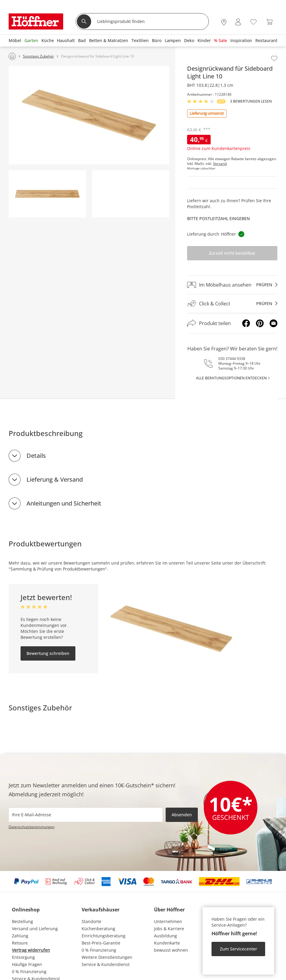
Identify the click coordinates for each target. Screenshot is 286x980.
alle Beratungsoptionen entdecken (231, 378)
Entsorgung (23, 957)
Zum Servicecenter (238, 949)
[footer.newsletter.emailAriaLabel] (86, 815)
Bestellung (22, 921)
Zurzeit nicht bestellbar (232, 253)
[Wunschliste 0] (253, 21)
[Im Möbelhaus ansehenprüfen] (232, 285)
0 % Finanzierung (29, 972)
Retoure (20, 943)
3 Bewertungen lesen (251, 101)
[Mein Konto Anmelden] (238, 22)
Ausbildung (165, 936)
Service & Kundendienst (106, 964)
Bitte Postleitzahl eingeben (219, 218)
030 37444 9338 (232, 359)
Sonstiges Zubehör (40, 708)
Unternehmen (168, 921)
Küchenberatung (98, 929)
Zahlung (20, 936)
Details (36, 456)
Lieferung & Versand (55, 479)
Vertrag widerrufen (31, 950)
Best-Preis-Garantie (101, 943)
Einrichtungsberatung (104, 936)
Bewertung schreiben (48, 653)
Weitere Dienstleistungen (107, 957)
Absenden (182, 815)
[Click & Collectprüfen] (232, 304)
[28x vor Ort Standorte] (224, 22)
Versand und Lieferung (35, 929)
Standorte (91, 921)
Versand (220, 164)
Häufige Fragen (27, 964)
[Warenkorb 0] (269, 22)
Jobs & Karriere (169, 929)
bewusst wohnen (171, 950)
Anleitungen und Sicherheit (64, 503)
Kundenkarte (167, 943)
